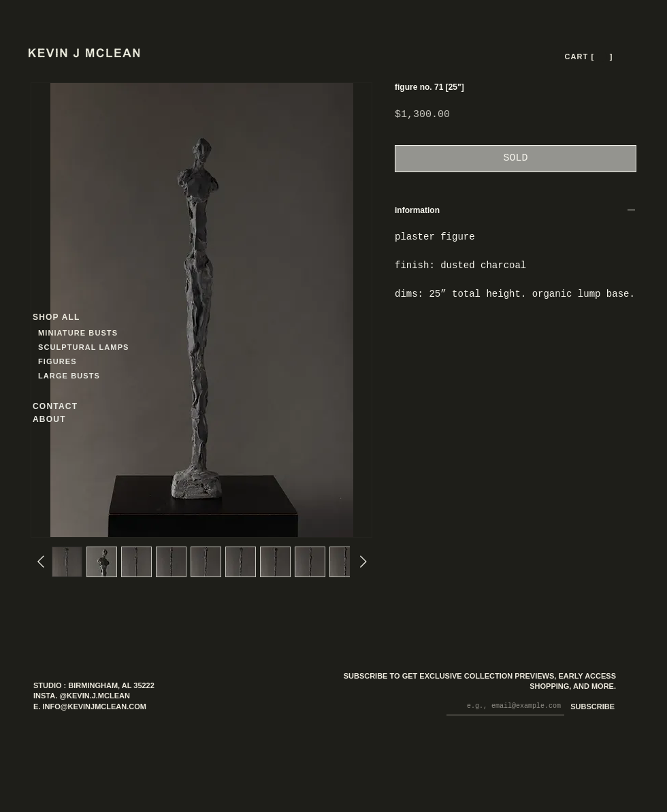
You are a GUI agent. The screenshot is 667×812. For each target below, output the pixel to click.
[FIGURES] (78, 361)
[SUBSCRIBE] (590, 708)
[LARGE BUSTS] (73, 375)
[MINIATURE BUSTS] (130, 332)
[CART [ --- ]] (590, 56)
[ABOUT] (67, 419)
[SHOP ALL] (82, 317)
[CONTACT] (67, 406)
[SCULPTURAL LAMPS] (85, 347)
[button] (602, 57)
